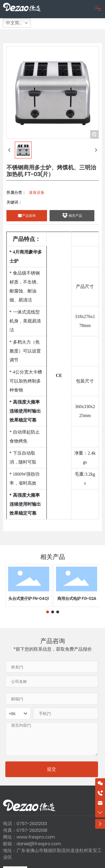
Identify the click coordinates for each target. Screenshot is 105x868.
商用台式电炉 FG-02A (77, 598)
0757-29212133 (32, 824)
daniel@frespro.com (39, 844)
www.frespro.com (36, 837)
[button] (48, 612)
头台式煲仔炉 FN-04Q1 (29, 598)
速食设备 (37, 192)
